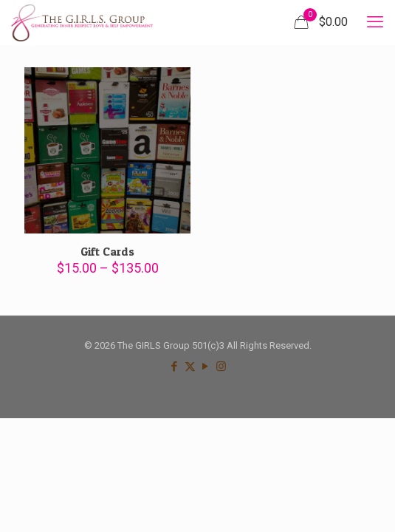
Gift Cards (107, 251)
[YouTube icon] (206, 366)
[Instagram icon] (221, 366)
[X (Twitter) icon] (190, 366)
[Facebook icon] (175, 366)
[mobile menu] (375, 22)
